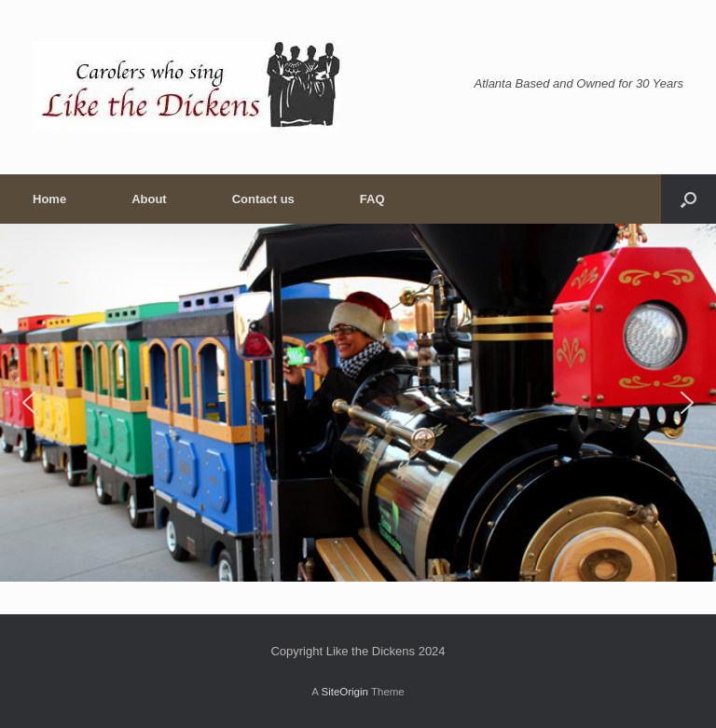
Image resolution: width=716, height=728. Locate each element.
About (149, 199)
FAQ (372, 199)
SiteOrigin (344, 692)
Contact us (263, 199)
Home (49, 199)
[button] (688, 199)
